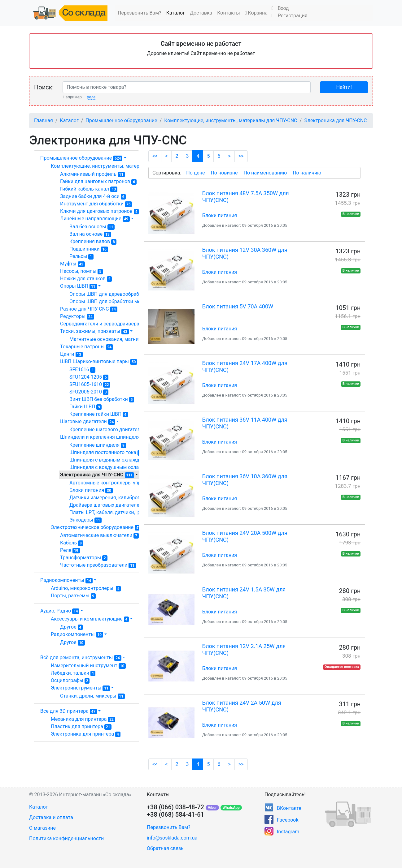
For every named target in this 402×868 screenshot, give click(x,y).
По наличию (307, 173)
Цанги (71, 354)
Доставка (201, 13)
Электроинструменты (80, 688)
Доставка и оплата (51, 817)
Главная (44, 120)
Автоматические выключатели (99, 535)
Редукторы (77, 316)
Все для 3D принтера (69, 711)
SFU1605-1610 (90, 385)
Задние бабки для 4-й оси (93, 196)
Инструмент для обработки (96, 204)
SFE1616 (82, 370)
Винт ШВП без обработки (102, 399)
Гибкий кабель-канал (89, 189)
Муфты (72, 264)
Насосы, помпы (81, 271)
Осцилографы (70, 681)
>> (241, 156)
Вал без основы (92, 227)
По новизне (224, 173)
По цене (195, 173)
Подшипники (89, 249)
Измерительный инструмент (88, 666)
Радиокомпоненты (66, 580)
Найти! (344, 87)
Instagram (288, 832)
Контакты (228, 13)
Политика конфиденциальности (66, 838)
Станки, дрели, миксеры (92, 696)
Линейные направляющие (95, 219)
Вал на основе (90, 234)
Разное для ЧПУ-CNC (89, 309)
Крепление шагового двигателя (109, 430)
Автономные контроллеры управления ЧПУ (124, 483)
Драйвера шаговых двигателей (110, 505)
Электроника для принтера (86, 734)
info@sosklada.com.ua (172, 838)
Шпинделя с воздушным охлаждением (118, 467)
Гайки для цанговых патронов (98, 182)
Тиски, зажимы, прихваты (94, 331)
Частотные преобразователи (98, 565)
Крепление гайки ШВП (99, 414)
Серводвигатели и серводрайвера (104, 324)
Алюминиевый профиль (92, 174)
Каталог (176, 13)
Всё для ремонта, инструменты (81, 657)
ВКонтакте (289, 808)
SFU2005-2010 (89, 392)
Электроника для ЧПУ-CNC (335, 120)
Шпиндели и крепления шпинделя (104, 437)
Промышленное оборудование (121, 120)
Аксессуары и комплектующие (90, 619)
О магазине (42, 828)
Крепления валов (93, 242)
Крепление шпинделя (98, 445)
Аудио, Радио (60, 611)
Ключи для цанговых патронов (99, 211)
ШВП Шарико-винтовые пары (99, 362)
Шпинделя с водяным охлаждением (116, 460)
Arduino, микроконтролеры (86, 588)
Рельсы (81, 256)
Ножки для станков (86, 279)
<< (155, 156)
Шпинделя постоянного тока (106, 453)
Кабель (72, 543)
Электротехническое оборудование (96, 527)
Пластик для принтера (81, 727)
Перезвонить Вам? (140, 13)
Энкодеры (85, 520)
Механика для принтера (83, 719)
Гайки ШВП (85, 407)
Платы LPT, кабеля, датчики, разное (116, 513)
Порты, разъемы (73, 596)
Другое (71, 627)
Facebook (288, 820)
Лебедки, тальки (73, 673)
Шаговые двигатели (88, 422)
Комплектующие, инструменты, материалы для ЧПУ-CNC (231, 120)
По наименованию (265, 173)
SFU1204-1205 (89, 377)
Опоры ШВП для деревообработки (113, 294)
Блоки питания (91, 490)
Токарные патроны (87, 347)
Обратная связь (165, 848)
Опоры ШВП (79, 286)
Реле (70, 550)
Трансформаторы (84, 558)
